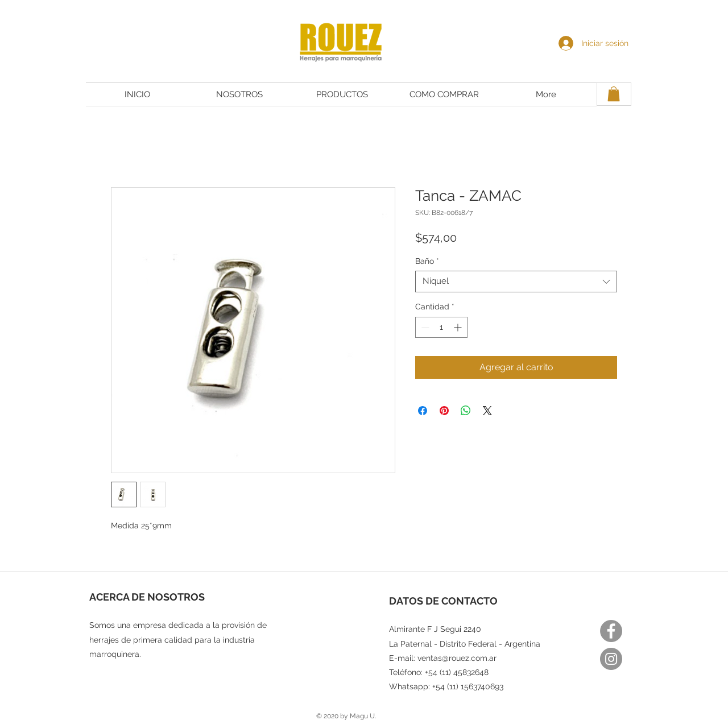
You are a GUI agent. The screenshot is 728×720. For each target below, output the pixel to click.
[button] (614, 94)
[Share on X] (487, 411)
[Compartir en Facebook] (423, 411)
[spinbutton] (441, 327)
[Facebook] (611, 631)
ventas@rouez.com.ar (457, 658)
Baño (427, 261)
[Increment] (459, 327)
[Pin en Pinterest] (444, 411)
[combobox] (516, 282)
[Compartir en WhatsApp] (466, 411)
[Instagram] (611, 659)
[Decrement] (424, 327)
